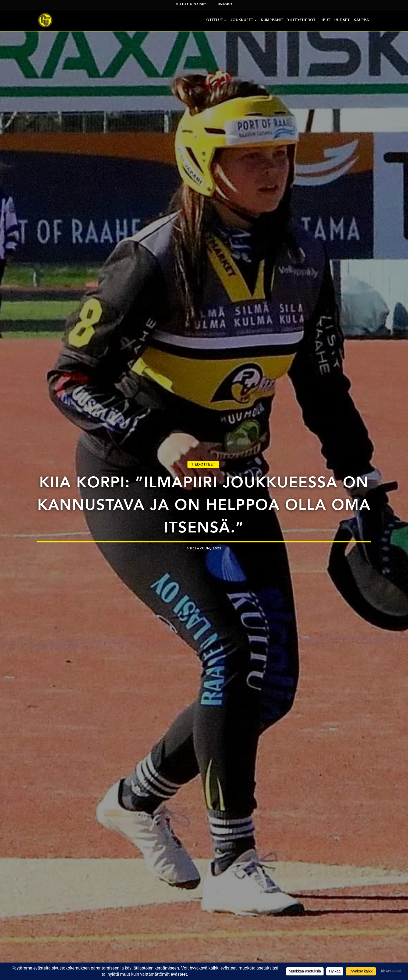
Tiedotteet (203, 464)
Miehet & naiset (191, 4)
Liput (325, 20)
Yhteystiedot (301, 20)
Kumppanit (272, 20)
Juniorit (224, 4)
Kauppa (361, 20)
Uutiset (342, 20)
